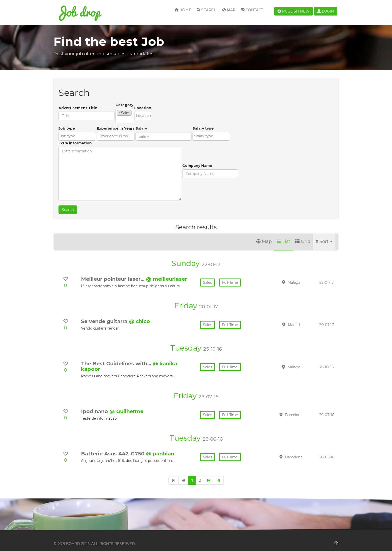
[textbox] (134, 113)
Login (326, 11)
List (283, 235)
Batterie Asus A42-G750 (113, 447)
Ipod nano (95, 405)
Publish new (293, 11)
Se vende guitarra (105, 315)
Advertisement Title (78, 105)
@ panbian (160, 447)
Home (183, 10)
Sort (324, 235)
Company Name (73, 182)
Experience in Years (103, 145)
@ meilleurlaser (166, 273)
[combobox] (143, 113)
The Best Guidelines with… (117, 357)
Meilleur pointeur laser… (113, 273)
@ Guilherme (126, 405)
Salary (128, 145)
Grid (303, 235)
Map (229, 10)
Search (207, 10)
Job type (67, 145)
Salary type (190, 145)
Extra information (221, 122)
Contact (252, 10)
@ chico (139, 315)
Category (124, 105)
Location (181, 105)
